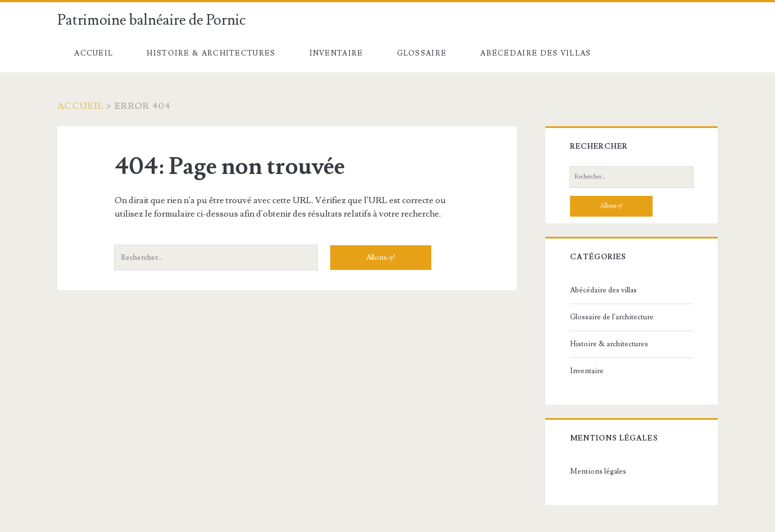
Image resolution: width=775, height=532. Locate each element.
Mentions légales (598, 471)
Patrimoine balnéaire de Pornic (152, 20)
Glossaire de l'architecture (612, 317)
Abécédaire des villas (535, 53)
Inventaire (336, 53)
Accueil (94, 53)
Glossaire (422, 53)
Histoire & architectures (211, 53)
